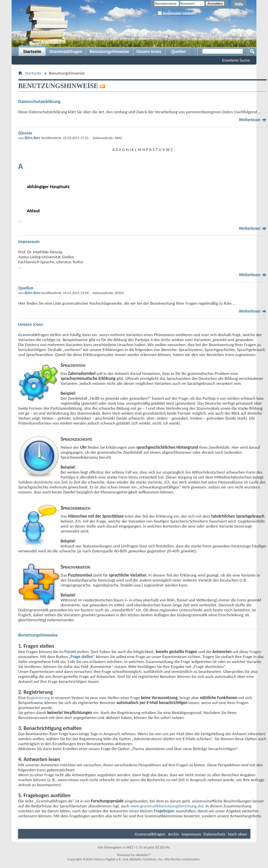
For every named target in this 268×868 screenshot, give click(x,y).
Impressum (191, 834)
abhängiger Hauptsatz (48, 186)
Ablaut (33, 211)
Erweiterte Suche (236, 60)
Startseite (32, 52)
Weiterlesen (253, 120)
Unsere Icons (149, 52)
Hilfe (239, 4)
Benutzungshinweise (109, 52)
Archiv (173, 834)
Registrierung (38, 698)
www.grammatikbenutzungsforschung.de (166, 806)
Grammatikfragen (66, 52)
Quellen (179, 52)
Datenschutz (214, 834)
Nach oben (237, 834)
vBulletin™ (143, 855)
